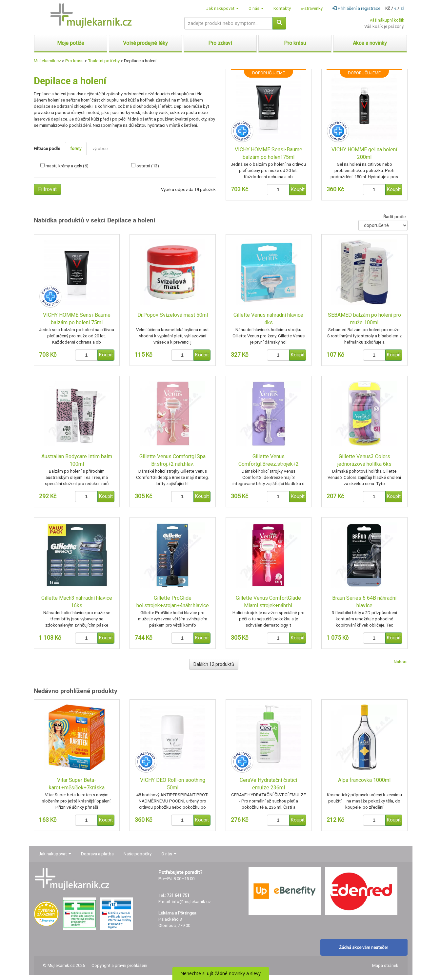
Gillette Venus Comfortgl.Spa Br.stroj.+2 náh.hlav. (172, 460)
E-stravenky (312, 8)
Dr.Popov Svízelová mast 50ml (173, 315)
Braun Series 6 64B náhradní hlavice (364, 602)
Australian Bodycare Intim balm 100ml (77, 460)
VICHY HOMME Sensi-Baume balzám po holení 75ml (269, 153)
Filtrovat (47, 189)
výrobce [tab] (100, 149)
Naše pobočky (138, 854)
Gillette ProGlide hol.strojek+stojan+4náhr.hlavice (173, 602)
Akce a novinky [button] (370, 43)
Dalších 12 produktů (214, 664)
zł (402, 8)
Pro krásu (74, 61)
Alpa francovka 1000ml (364, 780)
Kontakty (282, 8)
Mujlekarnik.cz (47, 61)
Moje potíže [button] (71, 43)
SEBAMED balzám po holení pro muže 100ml (364, 319)
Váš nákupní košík (387, 20)
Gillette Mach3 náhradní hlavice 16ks (77, 602)
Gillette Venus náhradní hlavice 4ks (268, 319)
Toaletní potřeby (104, 61)
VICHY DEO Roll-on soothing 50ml (173, 784)
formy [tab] (76, 149)
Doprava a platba (97, 854)
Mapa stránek (385, 965)
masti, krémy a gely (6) (67, 166)
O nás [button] (256, 8)
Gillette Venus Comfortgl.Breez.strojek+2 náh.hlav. (269, 461)
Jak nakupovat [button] (222, 8)
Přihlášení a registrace (356, 8)
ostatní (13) (148, 166)
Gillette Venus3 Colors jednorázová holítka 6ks (364, 460)
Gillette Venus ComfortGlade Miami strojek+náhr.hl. (268, 602)
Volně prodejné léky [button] (145, 43)
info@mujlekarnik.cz (191, 902)
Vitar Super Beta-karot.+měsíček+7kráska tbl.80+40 (77, 784)
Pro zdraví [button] (220, 43)
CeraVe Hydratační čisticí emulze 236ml (268, 784)
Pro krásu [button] (295, 43)
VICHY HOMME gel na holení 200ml (364, 153)
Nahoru (401, 662)
